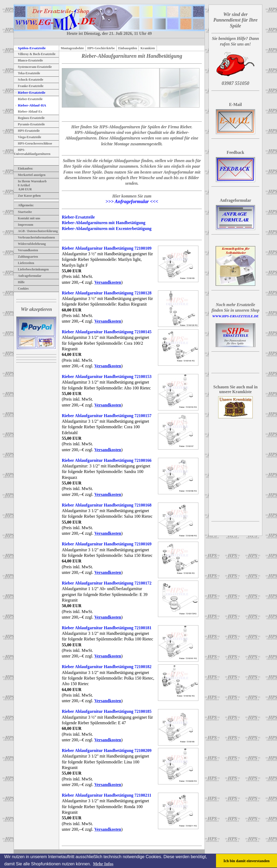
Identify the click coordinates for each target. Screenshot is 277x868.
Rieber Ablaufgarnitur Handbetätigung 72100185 (107, 711)
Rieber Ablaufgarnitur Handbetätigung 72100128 (107, 293)
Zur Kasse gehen (27, 196)
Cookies (21, 289)
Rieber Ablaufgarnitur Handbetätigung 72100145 (107, 332)
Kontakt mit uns (27, 218)
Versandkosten (26, 250)
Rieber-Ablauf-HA (30, 105)
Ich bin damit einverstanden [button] (247, 861)
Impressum (24, 225)
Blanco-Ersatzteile (28, 60)
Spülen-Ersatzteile (30, 48)
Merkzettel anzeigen (30, 175)
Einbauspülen (128, 48)
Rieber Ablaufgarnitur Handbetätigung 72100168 (107, 505)
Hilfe (19, 282)
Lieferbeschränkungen (31, 269)
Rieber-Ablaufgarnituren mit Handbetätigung (104, 223)
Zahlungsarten (26, 257)
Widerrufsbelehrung (30, 244)
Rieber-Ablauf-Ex (28, 112)
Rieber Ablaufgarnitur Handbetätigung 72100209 (107, 750)
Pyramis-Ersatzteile (29, 124)
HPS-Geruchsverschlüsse (33, 143)
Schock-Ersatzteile (28, 80)
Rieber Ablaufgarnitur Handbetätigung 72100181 (107, 628)
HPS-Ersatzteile (27, 131)
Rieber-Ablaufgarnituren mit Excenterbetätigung (107, 229)
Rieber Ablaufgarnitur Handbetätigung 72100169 (107, 544)
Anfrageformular (28, 276)
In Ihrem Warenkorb (30, 181)
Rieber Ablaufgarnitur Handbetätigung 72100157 (107, 416)
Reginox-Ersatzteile (29, 118)
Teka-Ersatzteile (27, 73)
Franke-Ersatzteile (29, 86)
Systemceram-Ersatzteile (33, 67)
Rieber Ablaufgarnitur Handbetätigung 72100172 (107, 583)
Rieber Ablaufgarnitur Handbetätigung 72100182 (107, 667)
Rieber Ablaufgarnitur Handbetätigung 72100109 (107, 248)
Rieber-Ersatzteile (30, 92)
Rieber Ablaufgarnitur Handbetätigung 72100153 (107, 377)
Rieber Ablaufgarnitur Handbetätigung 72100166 (107, 460)
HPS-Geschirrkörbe (101, 48)
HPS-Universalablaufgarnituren (32, 152)
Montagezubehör (72, 48)
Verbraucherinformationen (34, 237)
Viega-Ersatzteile (28, 137)
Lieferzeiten (24, 263)
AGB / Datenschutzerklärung (36, 231)
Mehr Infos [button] (103, 864)
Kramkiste (148, 48)
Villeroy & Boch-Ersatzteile (35, 54)
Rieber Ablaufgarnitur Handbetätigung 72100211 (107, 795)
